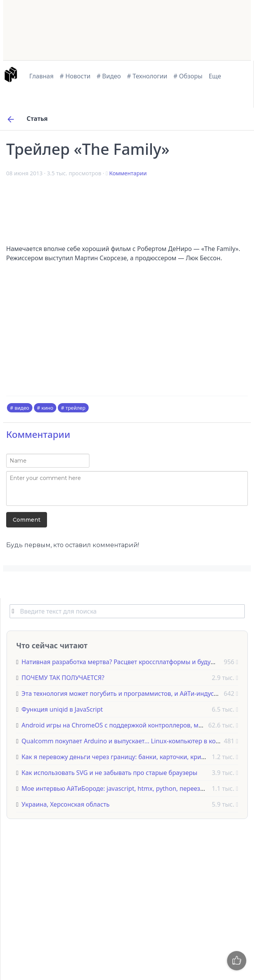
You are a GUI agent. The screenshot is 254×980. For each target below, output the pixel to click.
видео (22, 408)
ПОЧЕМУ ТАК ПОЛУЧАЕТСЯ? (63, 678)
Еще (215, 76)
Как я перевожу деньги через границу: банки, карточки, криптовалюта (127, 757)
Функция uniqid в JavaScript (62, 709)
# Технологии (147, 76)
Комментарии (128, 173)
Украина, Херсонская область (66, 804)
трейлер (76, 408)
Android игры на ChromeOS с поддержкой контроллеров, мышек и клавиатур (137, 725)
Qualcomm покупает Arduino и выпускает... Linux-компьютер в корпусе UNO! (136, 741)
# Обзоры (188, 76)
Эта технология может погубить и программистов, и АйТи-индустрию (125, 693)
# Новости (75, 76)
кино (48, 408)
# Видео (109, 76)
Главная (41, 76)
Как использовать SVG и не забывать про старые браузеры (109, 773)
